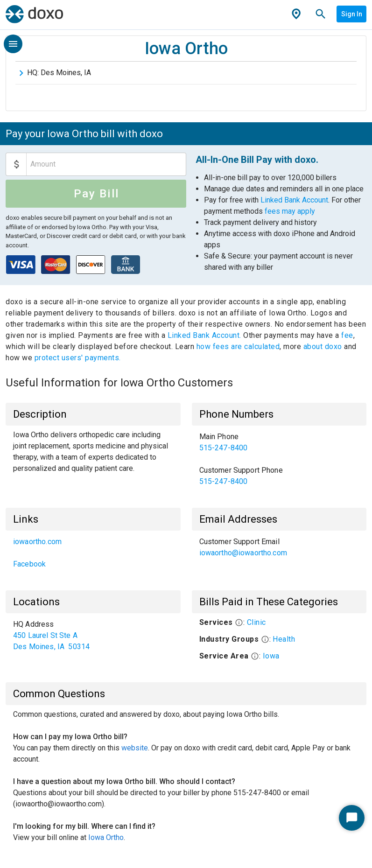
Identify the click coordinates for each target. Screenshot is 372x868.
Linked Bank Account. (206, 335)
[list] (279, 459)
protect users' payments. (78, 358)
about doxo (323, 346)
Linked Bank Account (294, 200)
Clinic (256, 622)
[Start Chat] (352, 818)
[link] (279, 442)
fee (347, 335)
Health (284, 639)
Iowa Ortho (106, 837)
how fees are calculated (238, 346)
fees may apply (290, 211)
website (135, 748)
